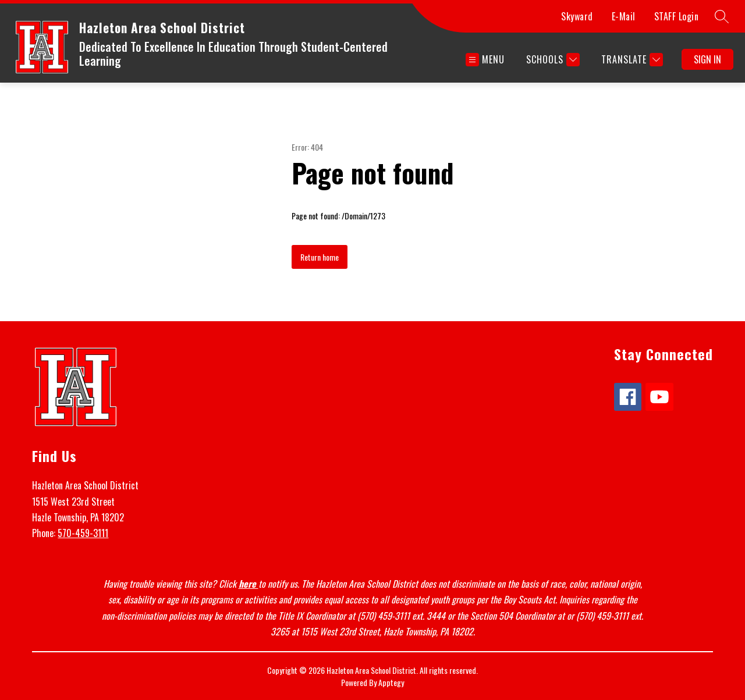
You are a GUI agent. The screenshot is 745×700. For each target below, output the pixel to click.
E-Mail (624, 16)
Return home (320, 257)
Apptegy (391, 682)
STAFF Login (677, 16)
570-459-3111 (83, 533)
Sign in (707, 59)
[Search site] (722, 16)
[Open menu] (485, 60)
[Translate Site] (631, 60)
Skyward (577, 16)
